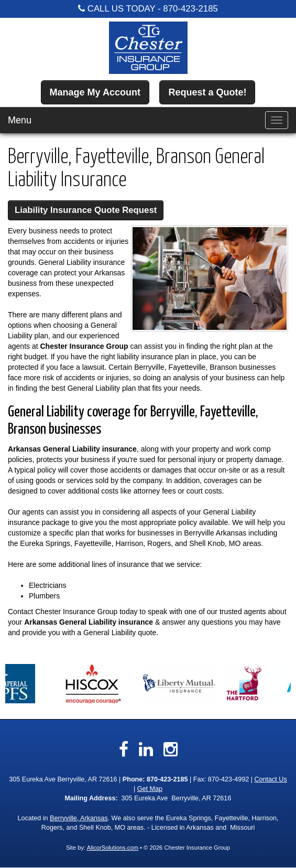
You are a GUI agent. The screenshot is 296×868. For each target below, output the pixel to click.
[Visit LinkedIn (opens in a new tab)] (146, 749)
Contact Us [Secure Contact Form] (270, 779)
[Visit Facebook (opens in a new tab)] (124, 749)
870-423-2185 (190, 9)
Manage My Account (95, 92)
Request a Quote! (207, 92)
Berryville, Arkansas (79, 818)
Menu (20, 120)
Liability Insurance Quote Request (86, 210)
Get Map (150, 789)
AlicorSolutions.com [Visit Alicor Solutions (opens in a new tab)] (113, 848)
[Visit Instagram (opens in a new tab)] (171, 749)
